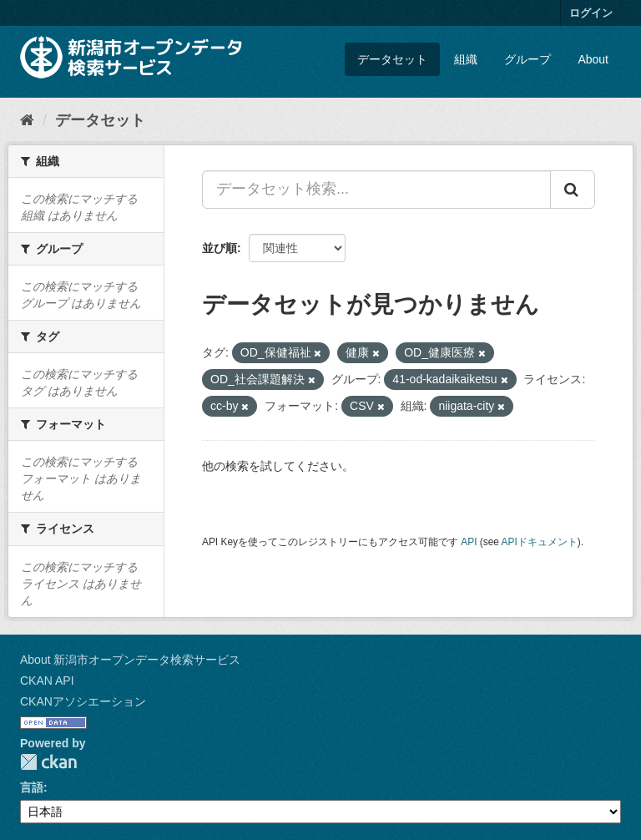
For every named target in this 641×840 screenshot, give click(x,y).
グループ (527, 59)
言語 (32, 787)
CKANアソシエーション (83, 701)
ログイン (591, 13)
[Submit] (573, 190)
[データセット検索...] (376, 190)
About (593, 59)
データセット (392, 59)
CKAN (48, 762)
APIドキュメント (540, 542)
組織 (466, 59)
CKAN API (47, 681)
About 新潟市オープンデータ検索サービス (130, 660)
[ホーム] (27, 120)
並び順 (220, 248)
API (469, 542)
